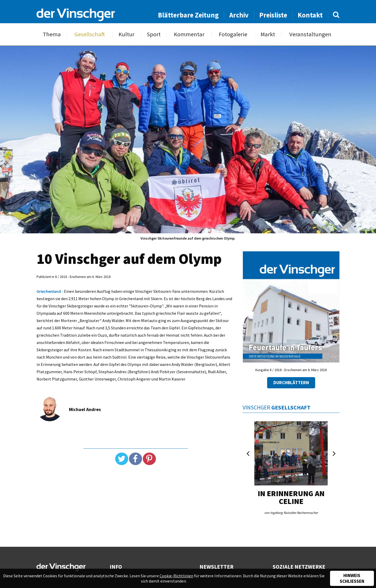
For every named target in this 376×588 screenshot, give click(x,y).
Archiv (239, 15)
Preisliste (273, 15)
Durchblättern (291, 383)
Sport (154, 34)
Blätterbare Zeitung (188, 15)
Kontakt (310, 15)
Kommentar (189, 34)
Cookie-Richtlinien (176, 576)
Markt (268, 34)
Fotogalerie (233, 34)
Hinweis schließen (352, 578)
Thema (52, 34)
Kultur (127, 34)
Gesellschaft (90, 34)
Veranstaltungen (310, 34)
